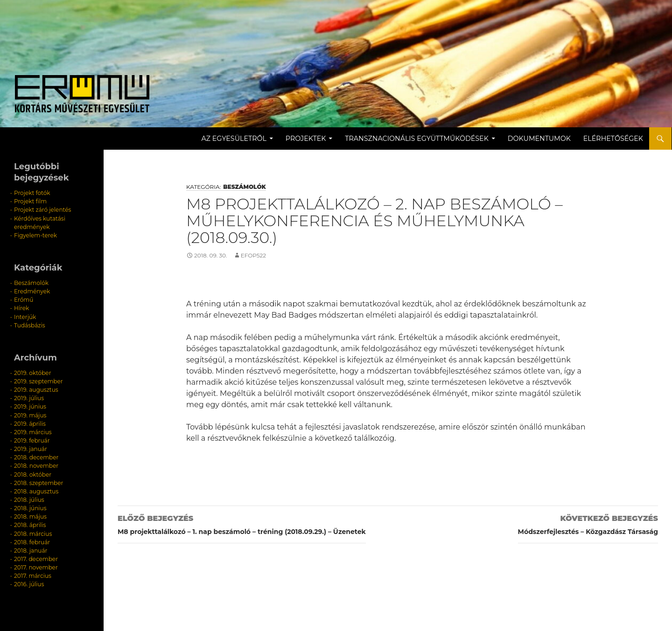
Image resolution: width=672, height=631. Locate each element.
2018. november (36, 464)
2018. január (31, 548)
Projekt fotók (32, 193)
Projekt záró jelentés (42, 210)
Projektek (306, 139)
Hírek (21, 308)
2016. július (29, 582)
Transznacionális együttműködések (417, 139)
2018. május (30, 515)
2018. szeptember (38, 481)
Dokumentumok (540, 139)
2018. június (30, 506)
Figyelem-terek (35, 235)
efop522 (253, 255)
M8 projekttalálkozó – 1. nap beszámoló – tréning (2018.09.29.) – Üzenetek (242, 524)
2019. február (32, 439)
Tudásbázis (29, 324)
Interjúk (25, 316)
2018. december (36, 456)
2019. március (33, 431)
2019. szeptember (38, 380)
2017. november (36, 565)
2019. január (30, 447)
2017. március (32, 573)
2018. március (33, 531)
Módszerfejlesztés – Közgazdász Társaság (588, 524)
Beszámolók (244, 187)
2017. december (36, 557)
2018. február (32, 540)
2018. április (30, 523)
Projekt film (30, 201)
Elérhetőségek (614, 139)
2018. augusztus (36, 489)
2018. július (29, 498)
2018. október (33, 473)
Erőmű (24, 299)
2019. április (30, 422)
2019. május (30, 414)
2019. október (32, 372)
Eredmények (32, 291)
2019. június (30, 406)
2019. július (29, 397)
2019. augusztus (36, 389)
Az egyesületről (234, 139)
